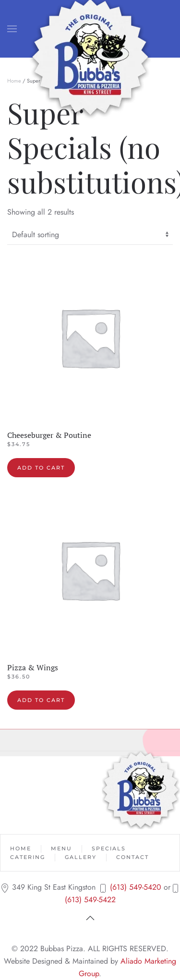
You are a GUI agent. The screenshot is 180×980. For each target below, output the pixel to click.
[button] (12, 29)
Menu (61, 848)
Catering (28, 857)
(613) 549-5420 (136, 887)
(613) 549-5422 (90, 900)
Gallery (81, 857)
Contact (132, 857)
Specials (109, 848)
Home (14, 81)
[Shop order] (90, 235)
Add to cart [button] (41, 468)
